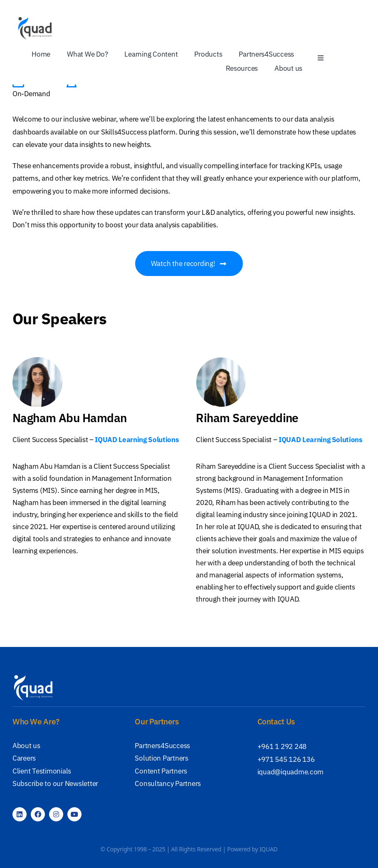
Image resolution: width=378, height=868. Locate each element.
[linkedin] (20, 814)
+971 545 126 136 (286, 759)
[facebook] (38, 814)
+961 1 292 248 (282, 746)
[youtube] (74, 814)
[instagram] (56, 814)
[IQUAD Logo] (35, 20)
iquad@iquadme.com (291, 772)
